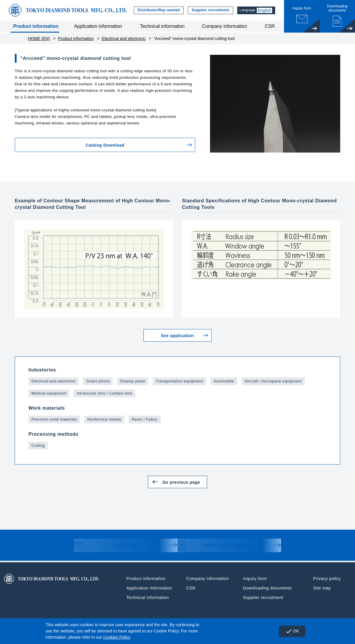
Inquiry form (110, 546)
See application (177, 336)
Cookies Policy (117, 637)
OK (292, 631)
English (264, 10)
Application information (98, 26)
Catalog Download (78, 145)
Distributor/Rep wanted (157, 10)
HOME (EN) (39, 39)
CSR (270, 26)
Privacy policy (327, 579)
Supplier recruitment (209, 10)
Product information (36, 26)
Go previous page (185, 482)
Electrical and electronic (124, 39)
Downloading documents (219, 546)
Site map (322, 588)
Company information (224, 26)
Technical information (162, 26)
